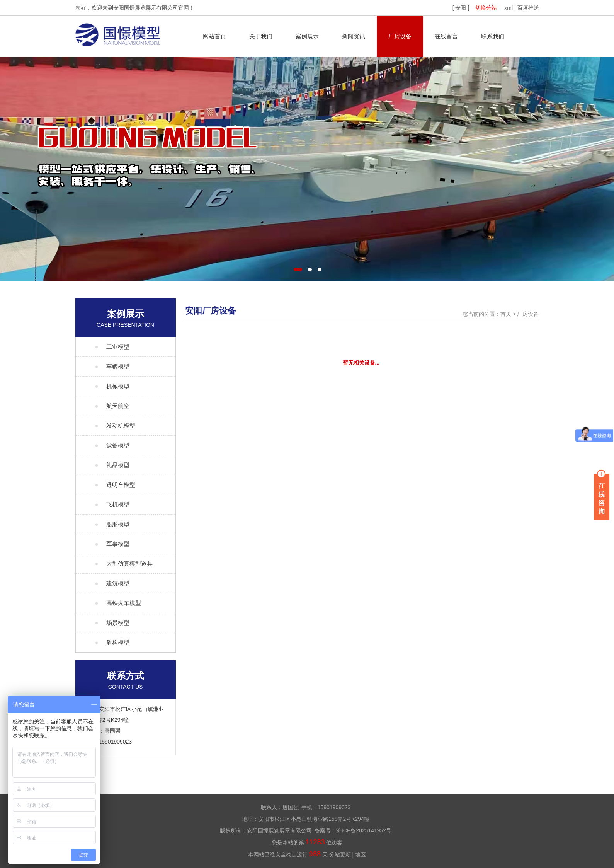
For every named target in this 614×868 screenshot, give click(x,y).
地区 (361, 854)
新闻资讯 (354, 36)
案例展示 (307, 36)
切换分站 (486, 8)
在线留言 (446, 36)
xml (509, 8)
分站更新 (340, 854)
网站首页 (214, 36)
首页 (506, 314)
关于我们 (261, 36)
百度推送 (528, 8)
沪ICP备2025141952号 (364, 830)
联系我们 (493, 36)
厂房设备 (400, 36)
